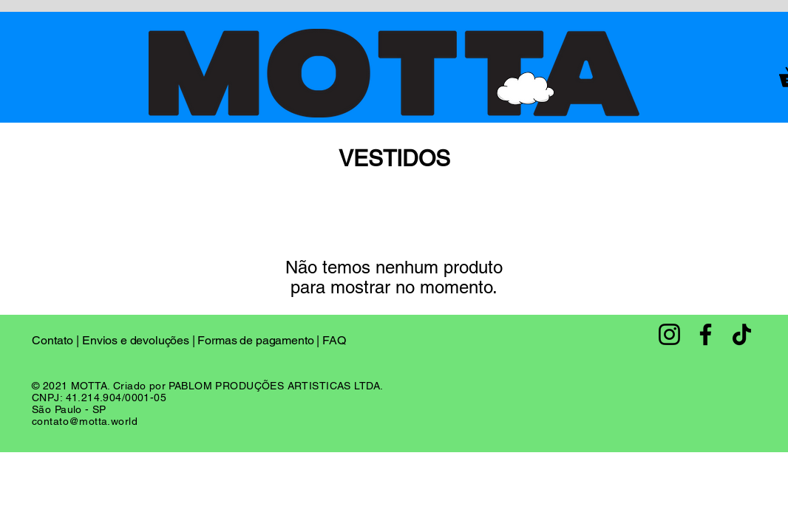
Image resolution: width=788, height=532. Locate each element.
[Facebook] (706, 334)
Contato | (57, 340)
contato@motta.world (85, 421)
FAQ (334, 340)
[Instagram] (669, 334)
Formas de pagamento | (259, 340)
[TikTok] (742, 334)
